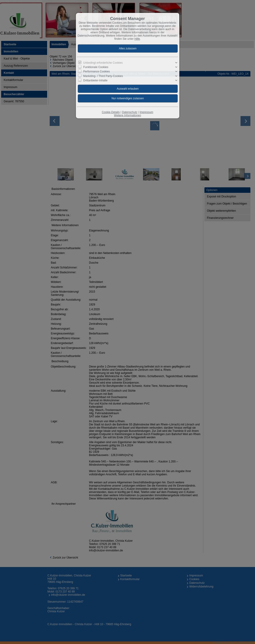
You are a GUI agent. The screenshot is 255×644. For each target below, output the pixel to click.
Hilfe (137, 39)
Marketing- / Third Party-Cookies (103, 76)
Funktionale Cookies (96, 67)
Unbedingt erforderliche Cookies (103, 63)
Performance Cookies (96, 71)
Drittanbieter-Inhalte (95, 80)
